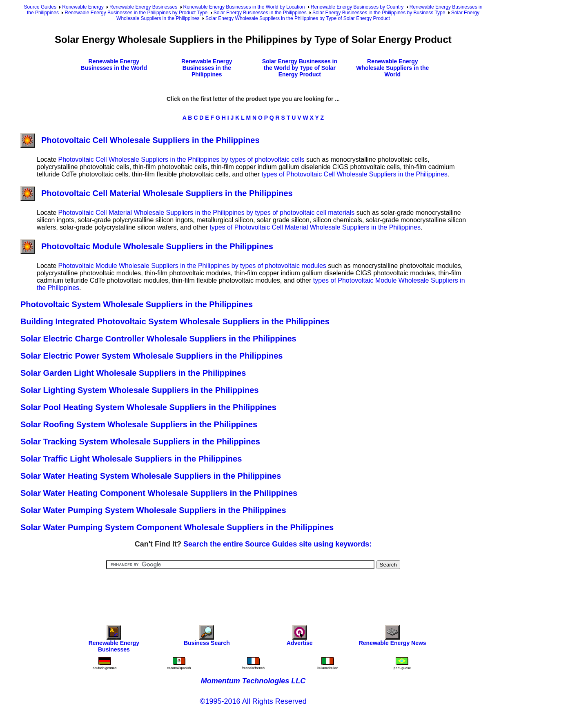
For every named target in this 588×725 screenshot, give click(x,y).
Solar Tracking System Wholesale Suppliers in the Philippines (140, 442)
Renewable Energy (83, 7)
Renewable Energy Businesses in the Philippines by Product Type (136, 13)
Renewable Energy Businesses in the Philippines (207, 68)
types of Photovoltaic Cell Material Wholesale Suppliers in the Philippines (315, 227)
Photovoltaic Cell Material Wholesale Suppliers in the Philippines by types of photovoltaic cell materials (206, 213)
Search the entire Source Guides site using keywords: (277, 544)
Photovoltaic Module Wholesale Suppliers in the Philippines (147, 246)
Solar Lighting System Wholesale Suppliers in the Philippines (139, 390)
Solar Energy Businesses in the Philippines (260, 13)
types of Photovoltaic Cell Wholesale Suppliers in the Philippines (355, 174)
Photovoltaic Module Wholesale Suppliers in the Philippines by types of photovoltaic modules (192, 266)
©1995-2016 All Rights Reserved (253, 701)
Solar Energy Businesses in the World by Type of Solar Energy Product (300, 68)
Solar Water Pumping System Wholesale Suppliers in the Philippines (153, 510)
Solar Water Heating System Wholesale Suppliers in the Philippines (151, 476)
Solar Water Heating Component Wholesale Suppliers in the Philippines (159, 493)
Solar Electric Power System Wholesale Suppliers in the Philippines (151, 356)
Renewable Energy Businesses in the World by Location (244, 7)
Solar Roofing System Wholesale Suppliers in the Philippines (139, 424)
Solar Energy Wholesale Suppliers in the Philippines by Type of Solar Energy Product (298, 18)
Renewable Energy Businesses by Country (357, 7)
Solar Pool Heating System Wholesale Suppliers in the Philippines (148, 407)
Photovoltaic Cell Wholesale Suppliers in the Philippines (140, 140)
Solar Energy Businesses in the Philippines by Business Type (379, 13)
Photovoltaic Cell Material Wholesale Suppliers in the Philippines (157, 193)
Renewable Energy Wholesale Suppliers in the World (392, 68)
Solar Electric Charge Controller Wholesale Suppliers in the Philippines (158, 339)
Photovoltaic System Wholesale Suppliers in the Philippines (137, 304)
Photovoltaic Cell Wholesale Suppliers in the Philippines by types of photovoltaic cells (181, 159)
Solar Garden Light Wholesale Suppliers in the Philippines (133, 373)
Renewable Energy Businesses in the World (114, 65)
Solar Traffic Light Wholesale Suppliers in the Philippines (131, 459)
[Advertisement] (253, 591)
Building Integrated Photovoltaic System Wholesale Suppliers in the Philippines (175, 321)
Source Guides (40, 7)
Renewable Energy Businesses (143, 7)
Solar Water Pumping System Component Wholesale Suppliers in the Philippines (177, 527)
